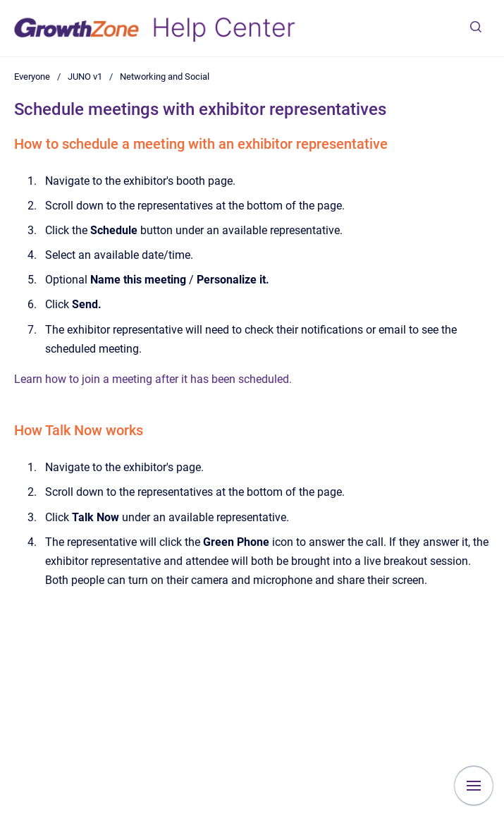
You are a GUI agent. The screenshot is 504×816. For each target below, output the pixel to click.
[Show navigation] (474, 786)
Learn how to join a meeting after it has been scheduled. (153, 379)
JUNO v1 (85, 77)
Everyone (32, 77)
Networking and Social (165, 77)
